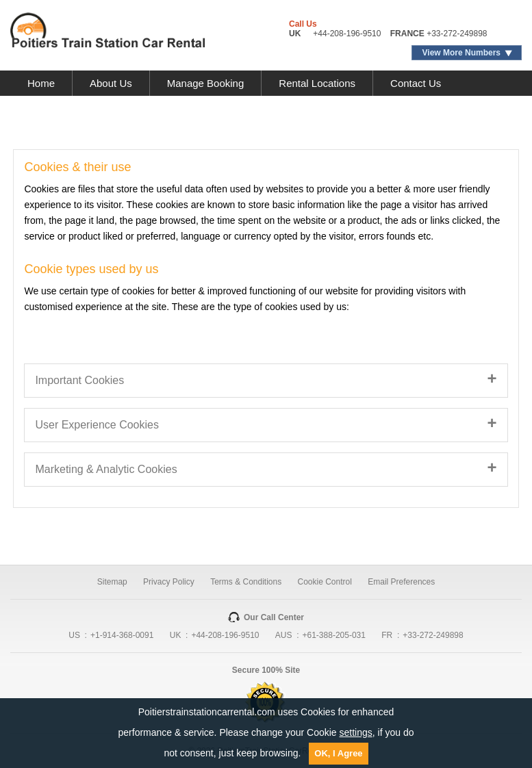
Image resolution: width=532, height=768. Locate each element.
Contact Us (416, 83)
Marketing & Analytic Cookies (106, 469)
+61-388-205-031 (334, 635)
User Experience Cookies (97, 425)
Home (41, 83)
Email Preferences (401, 582)
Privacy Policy (169, 582)
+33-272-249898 (457, 34)
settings (356, 732)
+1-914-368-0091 (122, 635)
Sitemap (112, 582)
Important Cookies (79, 380)
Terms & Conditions (246, 582)
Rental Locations (317, 83)
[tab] (266, 381)
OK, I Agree (338, 753)
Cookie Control (325, 582)
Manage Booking (206, 83)
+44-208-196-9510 (347, 34)
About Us (111, 83)
